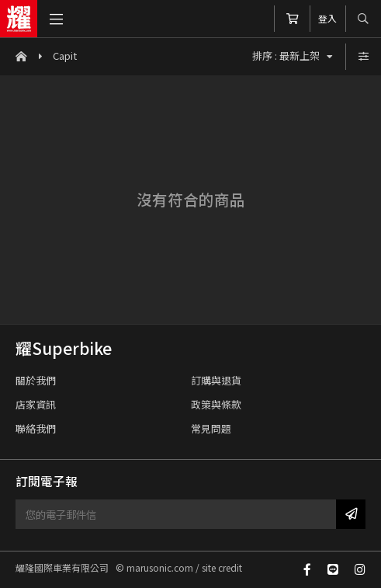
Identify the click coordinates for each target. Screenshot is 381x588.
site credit (222, 567)
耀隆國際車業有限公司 (19, 19)
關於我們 (36, 380)
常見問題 (211, 428)
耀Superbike (64, 348)
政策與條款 (216, 404)
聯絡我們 (36, 428)
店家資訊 (36, 404)
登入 (327, 18)
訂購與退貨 (216, 380)
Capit (65, 56)
